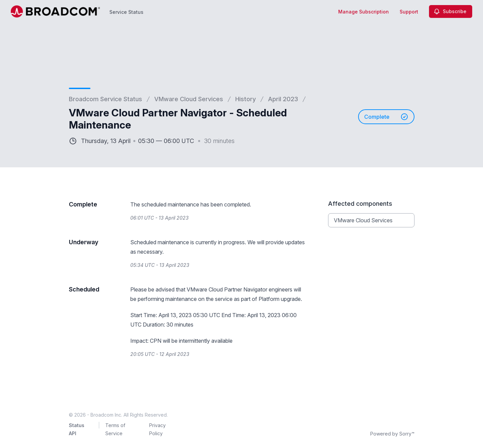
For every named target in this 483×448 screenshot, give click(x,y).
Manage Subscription (364, 12)
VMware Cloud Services (189, 99)
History (246, 99)
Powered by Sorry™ (392, 434)
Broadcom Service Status (105, 99)
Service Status (126, 12)
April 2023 (283, 99)
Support (409, 12)
